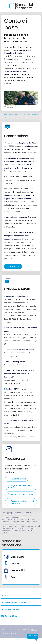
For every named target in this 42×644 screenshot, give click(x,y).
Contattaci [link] (13, 266)
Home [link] (5, 115)
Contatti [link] (12, 564)
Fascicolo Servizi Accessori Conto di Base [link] (20, 502)
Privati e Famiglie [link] (14, 115)
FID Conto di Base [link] (17, 479)
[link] (34, 630)
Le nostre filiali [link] (14, 570)
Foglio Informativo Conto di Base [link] (21, 487)
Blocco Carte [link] (14, 557)
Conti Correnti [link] (26, 115)
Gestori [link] (11, 577)
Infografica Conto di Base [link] (20, 494)
